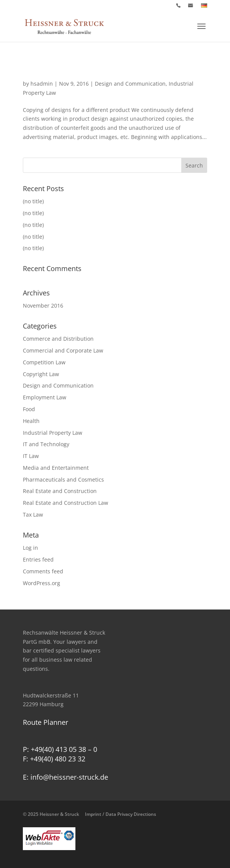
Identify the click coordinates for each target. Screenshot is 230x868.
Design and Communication (130, 84)
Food (29, 409)
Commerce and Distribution (58, 339)
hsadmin (42, 84)
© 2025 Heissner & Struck (89, 814)
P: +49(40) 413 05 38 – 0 (60, 749)
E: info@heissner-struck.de (65, 777)
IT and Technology (46, 444)
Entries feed (38, 559)
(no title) (33, 201)
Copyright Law (41, 374)
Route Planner (46, 722)
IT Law (31, 456)
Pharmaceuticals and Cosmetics (63, 479)
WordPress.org (42, 583)
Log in (30, 548)
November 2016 (43, 306)
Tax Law (33, 515)
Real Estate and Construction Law (65, 503)
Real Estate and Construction (60, 491)
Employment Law (45, 397)
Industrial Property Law (53, 433)
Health (31, 421)
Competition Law (44, 362)
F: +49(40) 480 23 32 (54, 759)
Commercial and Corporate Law (63, 350)
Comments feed (43, 571)
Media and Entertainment (56, 468)
